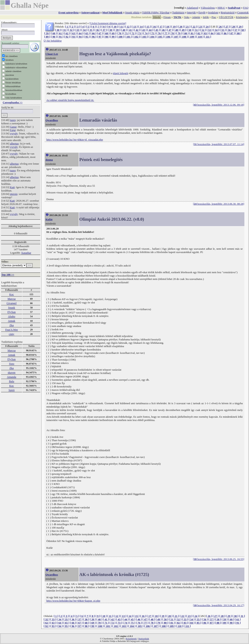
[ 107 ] (176, 37)
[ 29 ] (240, 27)
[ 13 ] (135, 27)
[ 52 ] (203, 30)
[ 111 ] (208, 37)
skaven (12, 372)
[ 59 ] (47, 33)
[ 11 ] (122, 27)
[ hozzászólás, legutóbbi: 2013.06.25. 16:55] (219, 559)
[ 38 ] (111, 30)
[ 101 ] (128, 37)
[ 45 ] (157, 30)
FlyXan (12, 312)
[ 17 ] (161, 27)
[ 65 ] (87, 33)
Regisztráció (228, 12)
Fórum (167, 17)
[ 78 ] (172, 33)
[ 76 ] (159, 33)
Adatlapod (192, 8)
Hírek (157, 17)
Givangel (12, 303)
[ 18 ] (168, 27)
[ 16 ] (154, 27)
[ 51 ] (196, 30)
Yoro (11, 364)
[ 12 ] (128, 27)
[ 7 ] (99, 27)
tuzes (13, 120)
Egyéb (202, 12)
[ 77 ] (166, 33)
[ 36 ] (98, 30)
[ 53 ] (210, 30)
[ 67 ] (100, 33)
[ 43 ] (143, 30)
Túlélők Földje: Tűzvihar (156, 12)
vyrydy (14, 133)
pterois (14, 194)
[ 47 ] (170, 30)
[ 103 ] (144, 37)
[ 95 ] (87, 37)
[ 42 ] (137, 30)
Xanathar (26, 253)
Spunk (11, 308)
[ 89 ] (47, 37)
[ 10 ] (115, 27)
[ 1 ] (67, 27)
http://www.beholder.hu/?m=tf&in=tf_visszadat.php (75, 140)
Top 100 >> (8, 275)
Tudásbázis (178, 12)
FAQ (246, 8)
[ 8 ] (104, 27)
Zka (12, 325)
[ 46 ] (163, 30)
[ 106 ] (168, 37)
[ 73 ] (139, 33)
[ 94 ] (80, 37)
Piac (214, 17)
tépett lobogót (121, 73)
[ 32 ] (71, 30)
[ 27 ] (227, 27)
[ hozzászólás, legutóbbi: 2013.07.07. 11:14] (219, 144)
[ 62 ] (67, 33)
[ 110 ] (200, 37)
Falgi (13, 130)
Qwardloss (52, 120)
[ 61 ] (60, 33)
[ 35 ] (91, 30)
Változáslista (208, 8)
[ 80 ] (186, 33)
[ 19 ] (174, 27)
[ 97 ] (100, 37)
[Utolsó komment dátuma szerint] (108, 23)
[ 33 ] (78, 30)
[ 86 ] (225, 33)
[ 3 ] (78, 27)
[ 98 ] (107, 37)
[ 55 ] (223, 30)
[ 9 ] (109, 27)
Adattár (196, 17)
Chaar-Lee (52, 54)
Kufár (49, 219)
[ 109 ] (192, 37)
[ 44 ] (150, 30)
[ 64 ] (80, 33)
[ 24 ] (207, 27)
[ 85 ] (219, 33)
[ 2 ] (73, 27)
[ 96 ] (93, 37)
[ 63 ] (74, 33)
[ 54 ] (216, 30)
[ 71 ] (126, 33)
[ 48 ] (177, 30)
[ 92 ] (67, 37)
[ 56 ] (229, 30)
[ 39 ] (117, 30)
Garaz (13, 127)
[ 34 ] (84, 30)
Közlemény (242, 17)
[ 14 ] (141, 27)
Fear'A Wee (12, 330)
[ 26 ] (220, 27)
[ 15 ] (148, 27)
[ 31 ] (64, 30)
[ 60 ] (54, 33)
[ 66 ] (93, 33)
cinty (12, 334)
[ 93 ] (74, 37)
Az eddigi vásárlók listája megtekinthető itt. (70, 100)
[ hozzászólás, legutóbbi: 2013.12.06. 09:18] (219, 105)
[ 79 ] (179, 33)
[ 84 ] (212, 33)
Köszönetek (131, 639)
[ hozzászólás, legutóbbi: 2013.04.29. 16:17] (219, 605)
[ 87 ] (232, 33)
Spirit (12, 390)
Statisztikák (144, 639)
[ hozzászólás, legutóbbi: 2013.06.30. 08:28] (219, 204)
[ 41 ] (130, 30)
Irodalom (213, 12)
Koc (12, 294)
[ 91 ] (60, 37)
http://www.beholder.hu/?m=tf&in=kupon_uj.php (73, 601)
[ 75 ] (153, 33)
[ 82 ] (199, 33)
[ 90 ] (54, 37)
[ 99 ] (113, 37)
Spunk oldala (132, 12)
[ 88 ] (238, 33)
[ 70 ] (120, 33)
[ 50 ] (190, 30)
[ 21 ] (187, 27)
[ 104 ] (152, 37)
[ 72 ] (133, 33)
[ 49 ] (183, 30)
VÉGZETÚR (226, 17)
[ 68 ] (107, 33)
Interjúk (191, 12)
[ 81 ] (192, 33)
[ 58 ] (242, 30)
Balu (12, 381)
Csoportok (243, 12)
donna (49, 160)
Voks (187, 17)
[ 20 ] (181, 27)
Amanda (12, 377)
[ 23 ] (201, 27)
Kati (12, 187)
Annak (12, 321)
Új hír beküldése (53, 41)
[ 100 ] (121, 37)
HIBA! (221, 8)
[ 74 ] (146, 33)
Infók (206, 17)
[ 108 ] (184, 37)
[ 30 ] (58, 30)
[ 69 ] (113, 33)
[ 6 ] (94, 27)
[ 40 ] (124, 30)
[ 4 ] (83, 27)
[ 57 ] (236, 30)
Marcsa (12, 299)
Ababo (12, 316)
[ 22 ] (194, 27)
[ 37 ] (104, 30)
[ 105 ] (160, 37)
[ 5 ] (88, 27)
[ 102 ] (136, 37)
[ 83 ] (205, 33)
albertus (14, 144)
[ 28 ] (233, 27)
